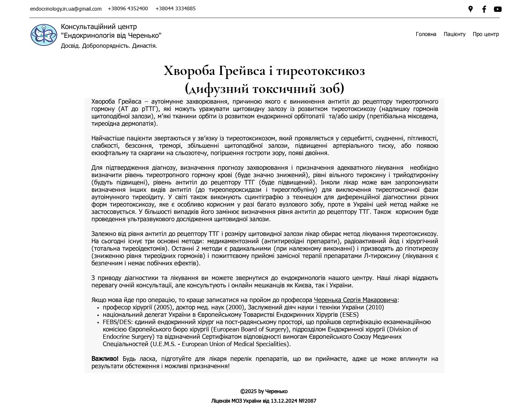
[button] (455, 34)
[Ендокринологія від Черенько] (498, 9)
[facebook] (484, 9)
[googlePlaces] (471, 9)
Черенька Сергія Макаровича (356, 300)
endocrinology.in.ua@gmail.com (66, 9)
